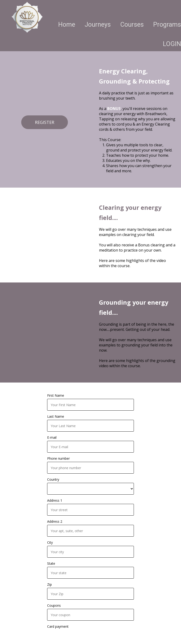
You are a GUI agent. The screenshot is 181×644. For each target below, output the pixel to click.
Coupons (54, 605)
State (51, 563)
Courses (132, 25)
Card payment (58, 626)
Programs (167, 25)
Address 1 (55, 500)
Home (67, 25)
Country (53, 479)
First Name (56, 395)
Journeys (98, 25)
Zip (49, 584)
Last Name (56, 416)
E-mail (52, 437)
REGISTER (45, 122)
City (50, 542)
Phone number (58, 458)
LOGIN (172, 44)
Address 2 (55, 521)
